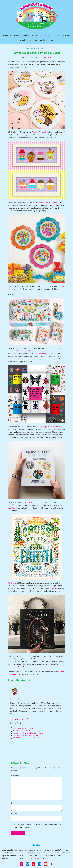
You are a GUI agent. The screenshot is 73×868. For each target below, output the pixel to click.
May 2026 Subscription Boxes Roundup (27, 731)
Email (14, 814)
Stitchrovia (12, 583)
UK (53, 588)
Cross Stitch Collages (32, 503)
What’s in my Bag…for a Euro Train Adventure (29, 733)
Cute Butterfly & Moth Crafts (23, 728)
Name (14, 803)
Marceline (48, 57)
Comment (16, 775)
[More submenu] (54, 40)
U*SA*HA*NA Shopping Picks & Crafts (26, 738)
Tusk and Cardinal (15, 667)
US (56, 588)
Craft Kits (30, 48)
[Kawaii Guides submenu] (46, 40)
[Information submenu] (20, 35)
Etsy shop (11, 508)
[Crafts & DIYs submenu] (54, 35)
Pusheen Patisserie (39, 132)
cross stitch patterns (49, 203)
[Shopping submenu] (40, 35)
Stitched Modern (40, 354)
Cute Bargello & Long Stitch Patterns (26, 735)
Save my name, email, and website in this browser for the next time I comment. (37, 826)
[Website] (27, 719)
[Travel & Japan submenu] (32, 40)
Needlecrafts (41, 48)
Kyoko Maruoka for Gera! (26, 351)
